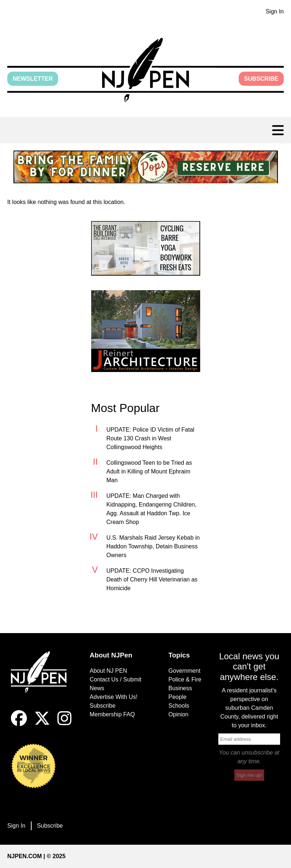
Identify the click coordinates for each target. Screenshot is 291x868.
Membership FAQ (112, 714)
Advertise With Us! (114, 697)
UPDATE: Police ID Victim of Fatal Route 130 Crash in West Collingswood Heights (150, 438)
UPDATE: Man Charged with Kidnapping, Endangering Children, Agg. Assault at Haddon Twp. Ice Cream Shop (151, 509)
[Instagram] (64, 724)
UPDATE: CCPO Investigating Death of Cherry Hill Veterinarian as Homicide (152, 579)
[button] (145, 70)
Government (185, 671)
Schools (179, 706)
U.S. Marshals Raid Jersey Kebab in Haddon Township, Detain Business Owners (153, 546)
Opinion (179, 714)
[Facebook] (19, 724)
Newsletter (33, 79)
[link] (146, 167)
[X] (42, 724)
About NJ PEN (108, 671)
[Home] (42, 681)
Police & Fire (185, 679)
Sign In (275, 11)
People (178, 697)
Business (180, 688)
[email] (249, 739)
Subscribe (261, 79)
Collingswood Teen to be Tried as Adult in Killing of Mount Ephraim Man (149, 471)
